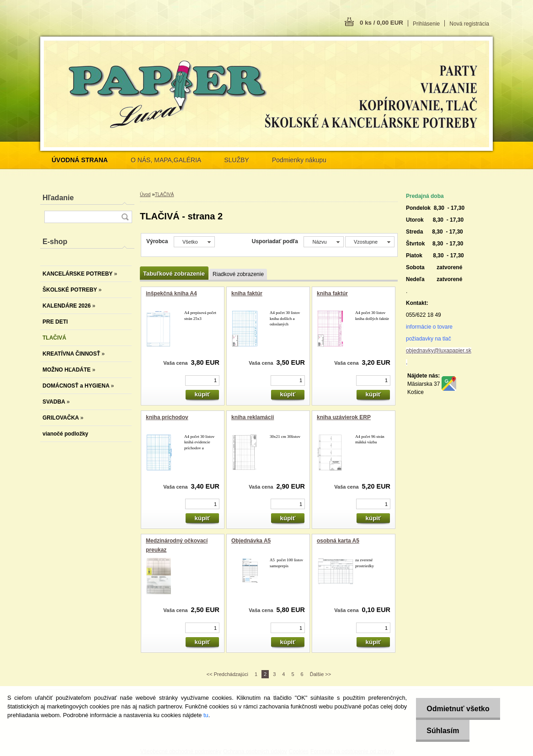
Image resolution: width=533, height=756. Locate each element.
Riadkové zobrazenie (238, 274)
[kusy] (202, 381)
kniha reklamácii (253, 417)
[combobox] (323, 242)
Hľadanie (58, 198)
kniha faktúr (247, 293)
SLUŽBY (236, 160)
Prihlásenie (426, 24)
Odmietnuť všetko (456, 709)
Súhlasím (441, 731)
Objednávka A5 (251, 541)
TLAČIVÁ (165, 194)
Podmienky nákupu (299, 160)
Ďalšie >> (320, 674)
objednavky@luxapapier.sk (439, 351)
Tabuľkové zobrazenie (174, 274)
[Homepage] (80, 160)
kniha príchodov (167, 417)
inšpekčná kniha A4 (171, 293)
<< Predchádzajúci (227, 674)
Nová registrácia (469, 24)
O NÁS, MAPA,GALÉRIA (166, 160)
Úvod (145, 194)
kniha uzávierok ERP (344, 417)
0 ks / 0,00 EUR (381, 23)
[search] (125, 217)
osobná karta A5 (338, 541)
